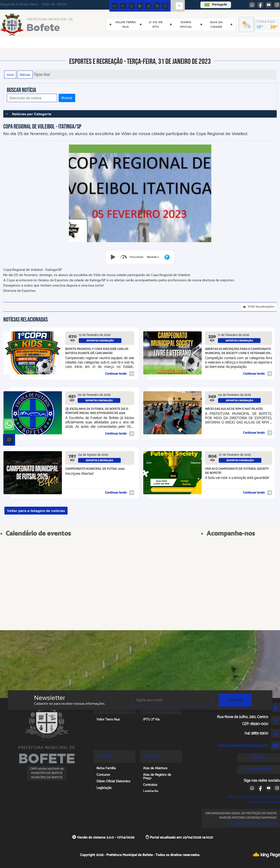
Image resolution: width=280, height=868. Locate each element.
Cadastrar (235, 700)
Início (10, 75)
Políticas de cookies (264, 802)
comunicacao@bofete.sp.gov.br (243, 746)
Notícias (25, 75)
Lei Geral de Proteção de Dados (252, 823)
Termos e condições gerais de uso (253, 797)
